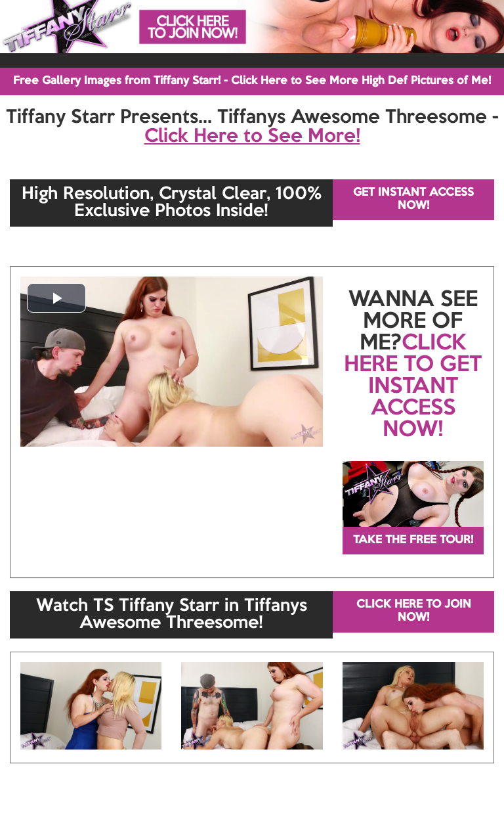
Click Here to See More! (252, 137)
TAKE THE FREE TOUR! (413, 540)
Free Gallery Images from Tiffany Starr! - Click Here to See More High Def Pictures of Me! (252, 81)
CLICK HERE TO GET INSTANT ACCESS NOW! (413, 387)
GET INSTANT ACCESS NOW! (413, 199)
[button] (56, 298)
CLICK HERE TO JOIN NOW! (414, 611)
